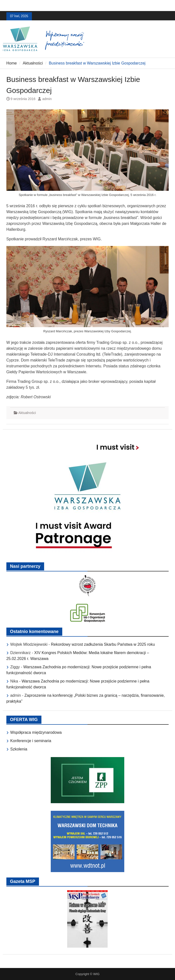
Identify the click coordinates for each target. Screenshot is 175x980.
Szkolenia (19, 749)
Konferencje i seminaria (31, 741)
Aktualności (27, 413)
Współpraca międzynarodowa (36, 732)
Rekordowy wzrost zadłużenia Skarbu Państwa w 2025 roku (103, 644)
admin (47, 99)
